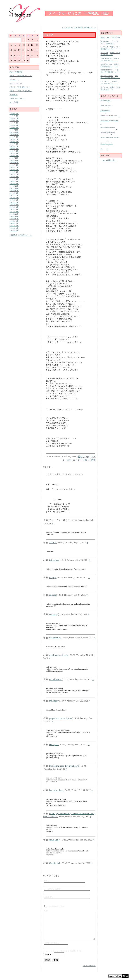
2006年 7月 (14, 235)
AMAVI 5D (104, 87)
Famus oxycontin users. (108, 132)
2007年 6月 (14, 207)
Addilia (53, 542)
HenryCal (54, 744)
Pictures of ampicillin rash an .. (110, 137)
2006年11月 (14, 224)
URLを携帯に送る (109, 160)
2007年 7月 (14, 204)
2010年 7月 (14, 114)
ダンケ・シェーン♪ (16, 83)
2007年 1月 (14, 219)
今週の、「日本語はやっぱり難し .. (21, 91)
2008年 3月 (14, 184)
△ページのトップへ (89, 966)
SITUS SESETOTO (107, 76)
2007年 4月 (14, 212)
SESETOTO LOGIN (107, 70)
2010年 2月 (14, 126)
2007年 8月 (14, 202)
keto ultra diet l (56, 790)
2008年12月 (14, 162)
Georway (54, 614)
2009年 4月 (14, 151)
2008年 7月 (14, 174)
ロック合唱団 (14, 102)
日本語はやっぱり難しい (17, 98)
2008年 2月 (14, 187)
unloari (53, 595)
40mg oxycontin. (106, 100)
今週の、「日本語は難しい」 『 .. (21, 76)
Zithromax (54, 560)
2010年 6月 (14, 116)
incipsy (53, 577)
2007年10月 (14, 197)
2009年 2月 (14, 157)
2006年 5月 (14, 240)
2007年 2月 (14, 217)
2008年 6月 (14, 177)
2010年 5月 (14, 119)
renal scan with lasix (59, 655)
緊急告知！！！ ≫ (90, 27)
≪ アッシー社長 (68, 27)
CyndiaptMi (55, 863)
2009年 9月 (14, 139)
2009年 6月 (14, 146)
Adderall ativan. (106, 110)
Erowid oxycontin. (106, 105)
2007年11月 (14, 194)
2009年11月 (14, 134)
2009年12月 (14, 131)
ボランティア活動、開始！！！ (20, 87)
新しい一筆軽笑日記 (16, 72)
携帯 (93, 460)
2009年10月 (14, 136)
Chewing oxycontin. (107, 144)
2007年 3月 (14, 214)
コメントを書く (81, 460)
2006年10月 (14, 227)
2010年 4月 (14, 121)
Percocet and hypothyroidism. (110, 121)
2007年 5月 (14, 209)
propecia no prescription (61, 718)
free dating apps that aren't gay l (64, 766)
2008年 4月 (14, 182)
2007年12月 (14, 192)
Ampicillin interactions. (108, 127)
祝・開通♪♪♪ (14, 95)
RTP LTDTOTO (106, 82)
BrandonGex (55, 638)
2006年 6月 (14, 237)
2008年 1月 (14, 189)
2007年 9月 (14, 199)
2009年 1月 (14, 159)
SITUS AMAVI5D (106, 64)
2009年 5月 (14, 149)
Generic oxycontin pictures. (109, 116)
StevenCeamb (105, 41)
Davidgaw (54, 701)
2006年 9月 (14, 229)
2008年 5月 (14, 179)
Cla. (102, 149)
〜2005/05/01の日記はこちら (21, 244)
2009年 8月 (14, 141)
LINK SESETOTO (106, 59)
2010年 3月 (14, 124)
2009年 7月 (14, 144)
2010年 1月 (14, 129)
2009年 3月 (14, 154)
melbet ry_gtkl (105, 37)
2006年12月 (14, 222)
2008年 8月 (14, 172)
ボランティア (14, 80)
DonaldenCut (56, 679)
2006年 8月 (14, 232)
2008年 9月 (14, 169)
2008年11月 (14, 164)
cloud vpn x (55, 840)
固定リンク (83, 457)
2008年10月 (14, 167)
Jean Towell (104, 47)
